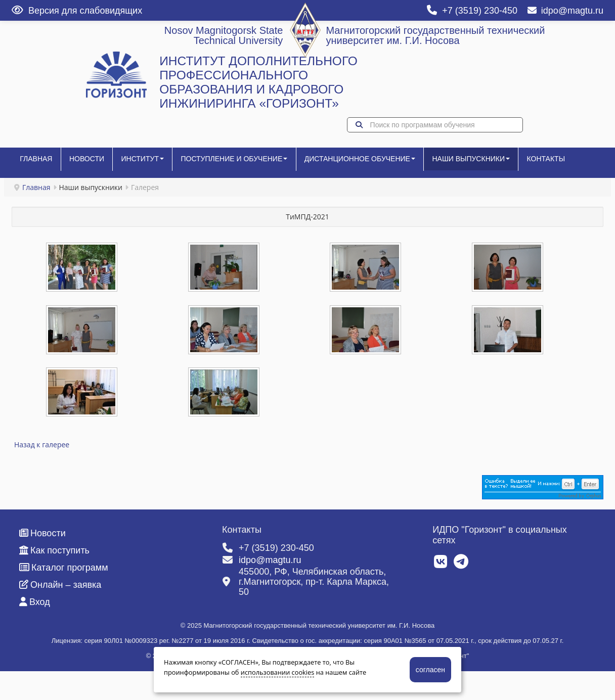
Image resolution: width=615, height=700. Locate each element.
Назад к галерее (42, 476)
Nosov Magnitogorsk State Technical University (224, 35)
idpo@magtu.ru (565, 11)
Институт (152, 163)
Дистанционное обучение (377, 163)
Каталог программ (64, 599)
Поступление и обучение (248, 163)
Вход (35, 633)
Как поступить (54, 582)
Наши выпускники (492, 163)
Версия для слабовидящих (77, 11)
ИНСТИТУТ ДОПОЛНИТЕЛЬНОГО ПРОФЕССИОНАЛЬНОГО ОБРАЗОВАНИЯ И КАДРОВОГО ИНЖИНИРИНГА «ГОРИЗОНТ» (258, 82)
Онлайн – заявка (60, 616)
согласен (430, 670)
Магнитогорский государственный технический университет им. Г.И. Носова (435, 35)
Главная (38, 163)
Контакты (41, 194)
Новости (92, 163)
